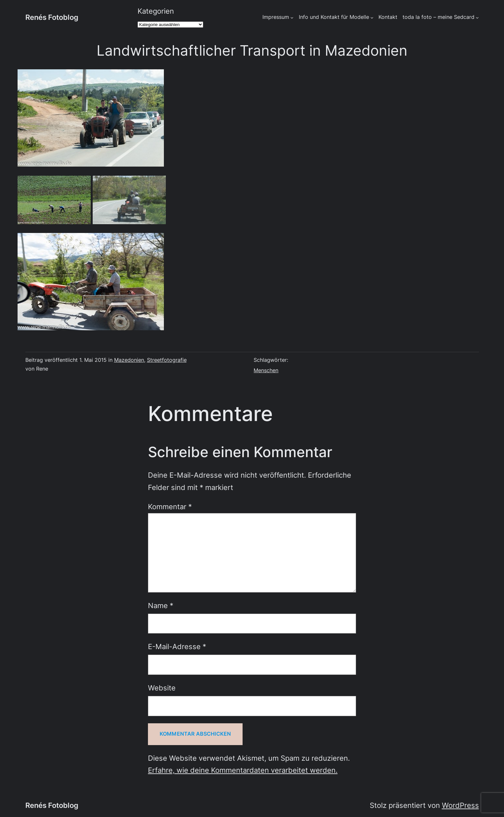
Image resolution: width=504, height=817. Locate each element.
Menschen (266, 370)
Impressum (276, 17)
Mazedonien (129, 360)
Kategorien (156, 11)
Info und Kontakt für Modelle (334, 17)
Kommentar (170, 507)
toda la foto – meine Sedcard (438, 17)
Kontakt (388, 17)
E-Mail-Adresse (177, 647)
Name (161, 606)
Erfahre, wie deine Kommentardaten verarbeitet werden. (243, 770)
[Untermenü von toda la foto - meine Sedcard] (477, 18)
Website (162, 688)
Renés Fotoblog (52, 17)
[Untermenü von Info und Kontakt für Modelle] (372, 18)
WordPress (460, 805)
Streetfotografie (167, 360)
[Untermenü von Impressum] (292, 18)
